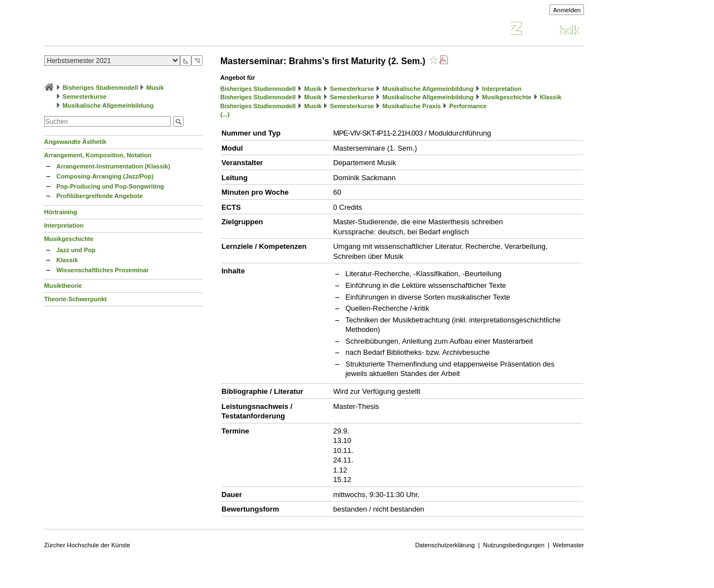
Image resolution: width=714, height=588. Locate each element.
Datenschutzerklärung (445, 545)
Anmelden (567, 10)
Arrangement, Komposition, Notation (98, 155)
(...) (225, 114)
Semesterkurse (85, 97)
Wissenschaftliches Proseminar (103, 270)
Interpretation (64, 225)
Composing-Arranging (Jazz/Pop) (105, 176)
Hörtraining (61, 212)
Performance (468, 106)
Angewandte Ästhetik (75, 142)
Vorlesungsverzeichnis (126, 30)
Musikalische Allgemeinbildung (108, 105)
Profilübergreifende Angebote (100, 196)
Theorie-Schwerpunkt (75, 299)
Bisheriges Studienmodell (100, 88)
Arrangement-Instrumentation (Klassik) (113, 166)
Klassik (67, 260)
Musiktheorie (63, 286)
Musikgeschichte (69, 239)
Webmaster (568, 545)
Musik (155, 88)
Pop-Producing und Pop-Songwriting (110, 186)
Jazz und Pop (76, 250)
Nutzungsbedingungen (514, 545)
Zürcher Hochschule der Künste (87, 545)
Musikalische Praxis (412, 106)
